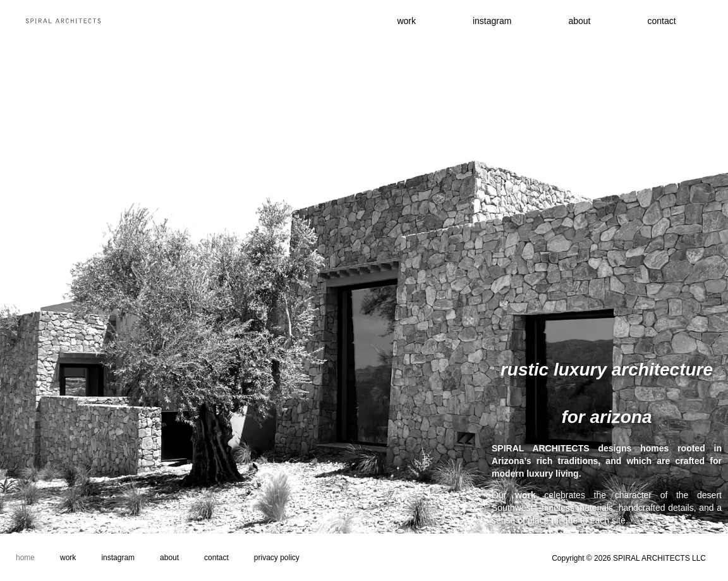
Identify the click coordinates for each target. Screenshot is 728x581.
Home (25, 558)
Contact (216, 558)
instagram (492, 21)
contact (661, 21)
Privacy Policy (277, 558)
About (579, 21)
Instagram (118, 558)
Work (68, 558)
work (406, 21)
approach (699, 527)
